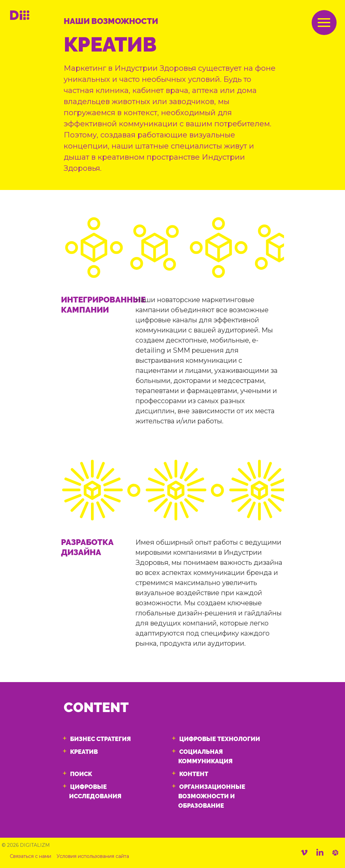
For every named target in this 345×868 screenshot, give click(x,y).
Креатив (84, 752)
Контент (194, 774)
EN (293, 24)
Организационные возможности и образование (212, 796)
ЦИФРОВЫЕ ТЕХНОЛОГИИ (220, 739)
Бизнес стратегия (100, 739)
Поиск (81, 774)
